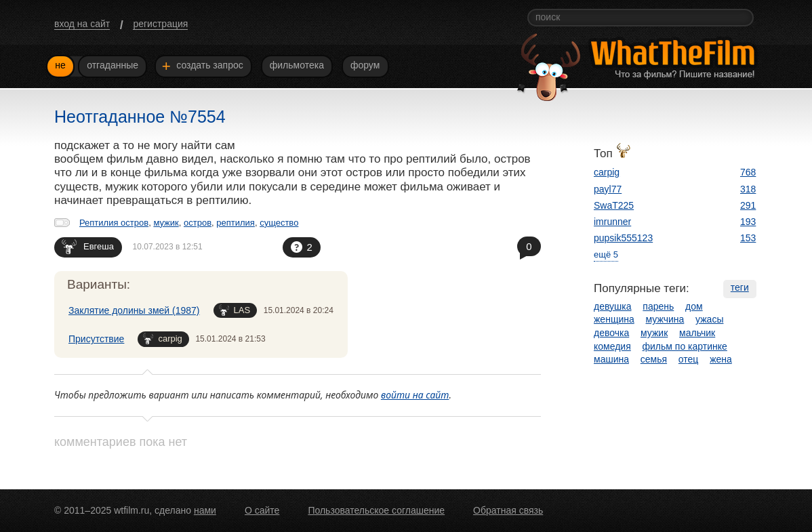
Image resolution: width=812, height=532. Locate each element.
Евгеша (88, 246)
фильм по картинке (685, 346)
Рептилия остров (114, 223)
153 (748, 238)
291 (748, 205)
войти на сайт (415, 395)
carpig (162, 339)
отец (689, 359)
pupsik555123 (623, 238)
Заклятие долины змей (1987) (134, 310)
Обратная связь (508, 510)
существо (279, 223)
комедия (612, 346)
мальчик (697, 333)
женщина (614, 319)
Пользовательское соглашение (376, 510)
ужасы (709, 319)
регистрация (160, 24)
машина (611, 359)
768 (748, 172)
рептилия (236, 223)
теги (740, 287)
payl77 (608, 189)
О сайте (262, 510)
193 (748, 222)
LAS (235, 310)
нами (205, 510)
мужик (166, 223)
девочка (611, 333)
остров (198, 223)
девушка (613, 306)
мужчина (665, 319)
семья (654, 359)
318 (748, 189)
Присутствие (96, 339)
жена (721, 359)
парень (658, 306)
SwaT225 (614, 205)
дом (694, 306)
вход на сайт (82, 24)
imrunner (612, 222)
